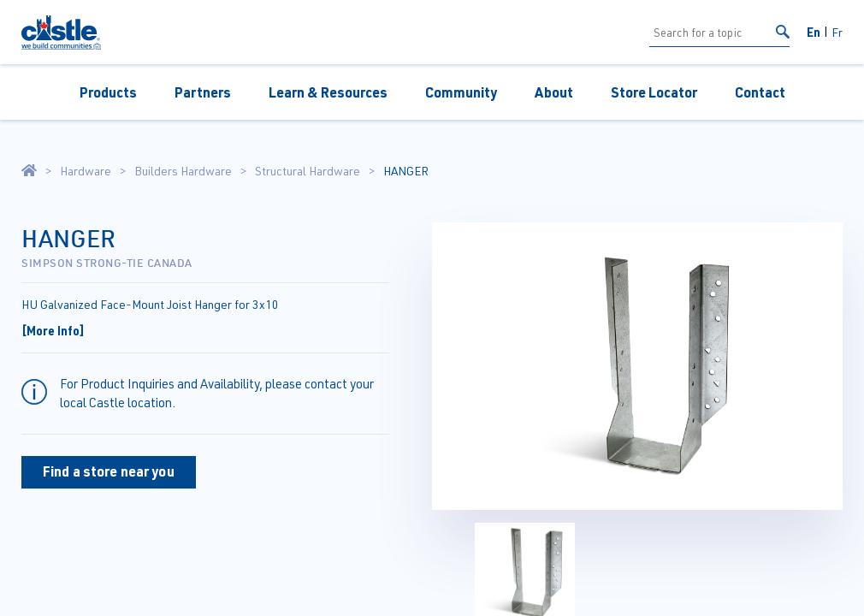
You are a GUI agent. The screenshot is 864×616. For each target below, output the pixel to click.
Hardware (86, 171)
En (814, 32)
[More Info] (53, 330)
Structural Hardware (308, 171)
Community (461, 92)
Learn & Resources (328, 92)
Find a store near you (109, 471)
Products (108, 92)
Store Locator (654, 92)
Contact (760, 92)
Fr (837, 32)
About (554, 92)
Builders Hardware (183, 171)
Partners (203, 92)
